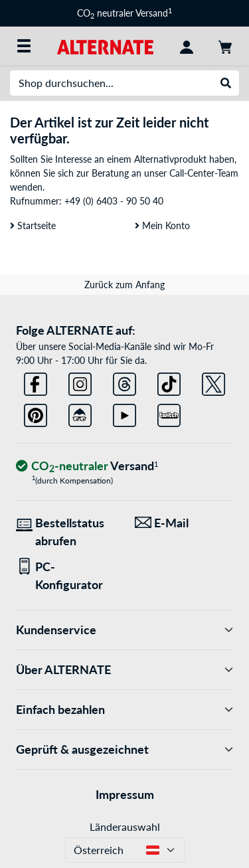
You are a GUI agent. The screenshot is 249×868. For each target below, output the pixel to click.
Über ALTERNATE (124, 670)
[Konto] (187, 46)
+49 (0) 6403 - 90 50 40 (114, 201)
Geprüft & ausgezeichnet (124, 749)
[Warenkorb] (225, 46)
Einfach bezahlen (124, 710)
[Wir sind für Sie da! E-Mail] (184, 523)
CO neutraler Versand (124, 13)
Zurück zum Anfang (124, 285)
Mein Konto (162, 225)
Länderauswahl (125, 826)
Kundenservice (124, 630)
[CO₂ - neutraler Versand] (87, 467)
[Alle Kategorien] (24, 46)
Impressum (125, 794)
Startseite (33, 225)
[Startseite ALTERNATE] (105, 45)
